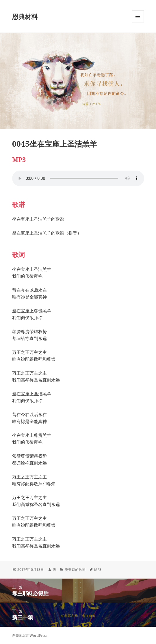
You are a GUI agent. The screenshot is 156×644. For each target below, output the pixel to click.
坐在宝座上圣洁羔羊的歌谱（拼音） (47, 233)
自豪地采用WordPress (30, 635)
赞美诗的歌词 (75, 570)
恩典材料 (25, 16)
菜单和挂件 (138, 22)
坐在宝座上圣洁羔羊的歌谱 (38, 219)
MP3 (98, 570)
